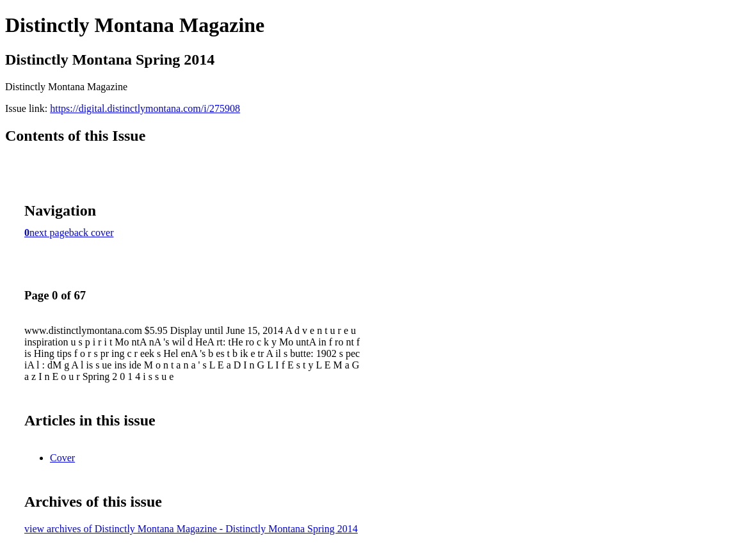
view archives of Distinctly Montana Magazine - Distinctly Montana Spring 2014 (191, 529)
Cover (62, 458)
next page (49, 233)
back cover (92, 233)
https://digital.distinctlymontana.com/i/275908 (145, 108)
